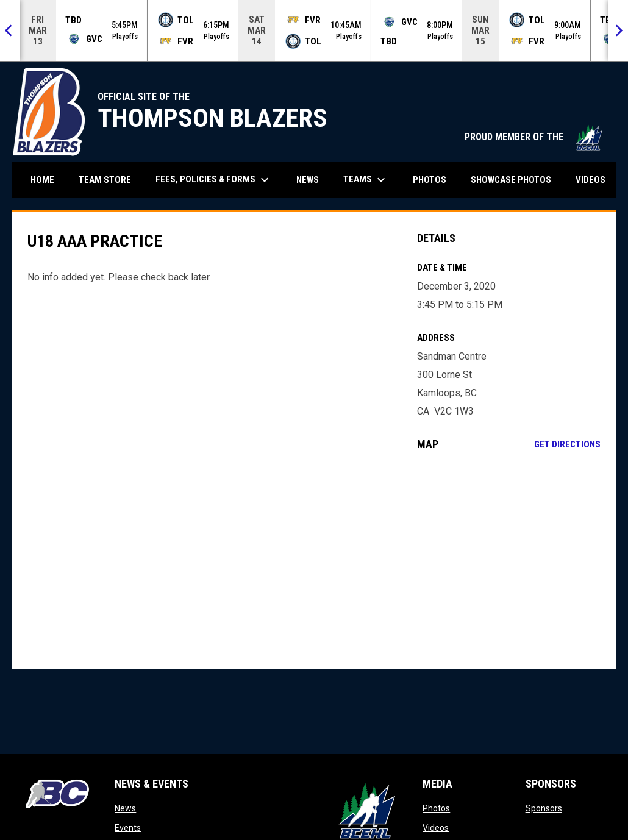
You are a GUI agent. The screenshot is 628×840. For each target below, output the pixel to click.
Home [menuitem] (42, 180)
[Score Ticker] (314, 30)
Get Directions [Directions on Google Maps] (567, 444)
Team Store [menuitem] (109, 180)
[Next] (618, 30)
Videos (436, 828)
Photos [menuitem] (430, 180)
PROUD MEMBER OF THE (534, 137)
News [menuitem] (308, 180)
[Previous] (10, 30)
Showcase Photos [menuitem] (516, 180)
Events (128, 828)
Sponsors (544, 808)
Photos (436, 808)
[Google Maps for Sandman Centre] (509, 560)
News (125, 808)
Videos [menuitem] (591, 180)
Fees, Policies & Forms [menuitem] (214, 180)
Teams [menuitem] (366, 180)
